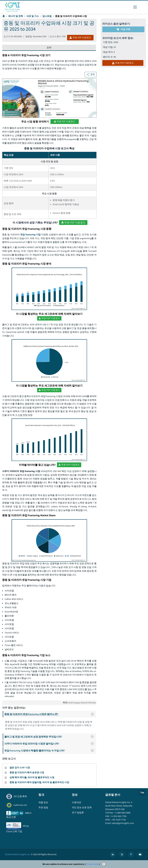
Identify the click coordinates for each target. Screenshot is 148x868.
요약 (49, 48)
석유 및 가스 (33, 16)
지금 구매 (123, 29)
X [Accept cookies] (104, 864)
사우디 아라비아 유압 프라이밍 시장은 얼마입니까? (50, 744)
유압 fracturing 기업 (30, 235)
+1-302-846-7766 (118, 816)
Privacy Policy (92, 864)
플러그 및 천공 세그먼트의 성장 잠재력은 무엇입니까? (50, 737)
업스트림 (47, 16)
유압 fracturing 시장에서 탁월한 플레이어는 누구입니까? (50, 750)
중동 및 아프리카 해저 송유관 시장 (27, 772)
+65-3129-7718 (118, 820)
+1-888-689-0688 (122, 813)
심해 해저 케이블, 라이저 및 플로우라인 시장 (32, 777)
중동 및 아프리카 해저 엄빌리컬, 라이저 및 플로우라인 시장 (39, 782)
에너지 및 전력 (16, 16)
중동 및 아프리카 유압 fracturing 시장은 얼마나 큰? (50, 714)
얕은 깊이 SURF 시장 (20, 768)
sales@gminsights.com (122, 823)
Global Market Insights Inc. (18, 854)
